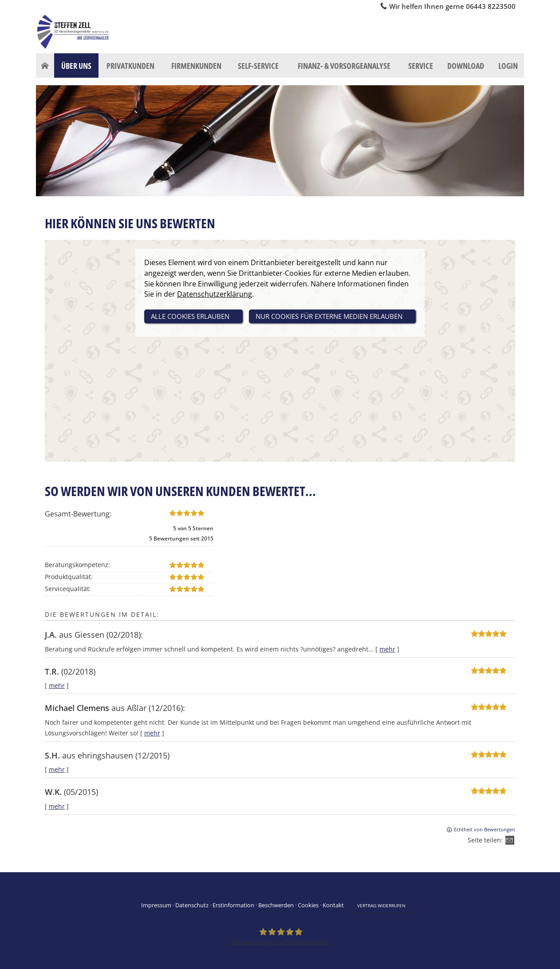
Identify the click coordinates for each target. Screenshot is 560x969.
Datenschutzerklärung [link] (215, 294)
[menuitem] (45, 66)
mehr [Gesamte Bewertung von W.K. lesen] (57, 806)
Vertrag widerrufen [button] (381, 905)
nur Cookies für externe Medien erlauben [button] (329, 316)
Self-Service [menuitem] (258, 66)
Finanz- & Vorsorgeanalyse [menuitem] (344, 66)
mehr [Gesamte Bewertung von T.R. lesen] (57, 685)
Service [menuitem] (421, 66)
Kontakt (333, 905)
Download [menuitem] (466, 66)
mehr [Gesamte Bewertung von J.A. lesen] (387, 649)
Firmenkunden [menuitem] (196, 66)
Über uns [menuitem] (76, 66)
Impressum (156, 905)
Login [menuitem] (508, 66)
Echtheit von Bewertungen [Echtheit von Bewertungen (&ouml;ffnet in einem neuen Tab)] (485, 829)
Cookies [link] (308, 905)
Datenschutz (192, 905)
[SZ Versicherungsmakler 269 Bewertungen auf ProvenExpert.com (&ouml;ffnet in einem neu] (280, 937)
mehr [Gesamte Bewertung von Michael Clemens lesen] (152, 733)
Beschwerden (276, 905)
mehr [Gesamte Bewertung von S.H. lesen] (57, 769)
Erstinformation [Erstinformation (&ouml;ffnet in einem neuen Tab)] (233, 905)
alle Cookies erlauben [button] (190, 316)
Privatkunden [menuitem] (130, 66)
